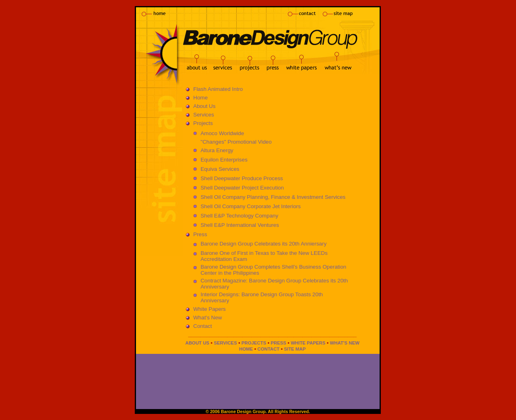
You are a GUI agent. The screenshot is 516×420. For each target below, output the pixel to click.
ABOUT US (197, 343)
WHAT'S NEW (345, 343)
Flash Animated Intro (218, 89)
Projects (203, 123)
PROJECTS (254, 343)
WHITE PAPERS (308, 343)
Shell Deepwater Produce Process (242, 178)
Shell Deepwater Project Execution (242, 188)
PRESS (279, 343)
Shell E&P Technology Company (239, 216)
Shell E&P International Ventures (240, 225)
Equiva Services (220, 169)
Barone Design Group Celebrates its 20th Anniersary (263, 244)
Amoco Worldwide (222, 133)
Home (201, 98)
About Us (204, 106)
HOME (246, 349)
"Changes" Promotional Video (236, 142)
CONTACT (269, 349)
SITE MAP (295, 349)
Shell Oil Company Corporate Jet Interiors (251, 206)
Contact (203, 326)
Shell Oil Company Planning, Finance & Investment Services (273, 197)
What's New (208, 318)
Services (204, 115)
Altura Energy (217, 150)
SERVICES (226, 343)
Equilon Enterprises (224, 160)
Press (200, 234)
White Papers (209, 309)
